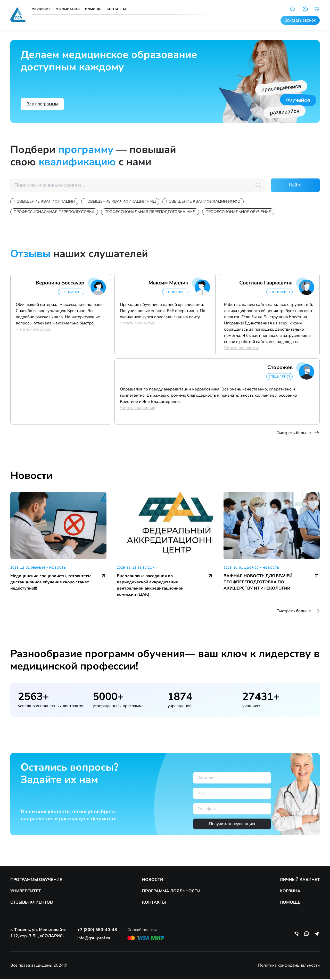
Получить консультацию (232, 825)
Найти (295, 185)
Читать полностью (33, 331)
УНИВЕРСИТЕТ (26, 892)
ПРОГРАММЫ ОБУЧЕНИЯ (36, 881)
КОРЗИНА (290, 892)
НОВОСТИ (153, 881)
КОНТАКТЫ (154, 904)
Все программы (46, 103)
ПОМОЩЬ (290, 904)
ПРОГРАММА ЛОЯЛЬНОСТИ (171, 892)
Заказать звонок (300, 20)
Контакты (116, 9)
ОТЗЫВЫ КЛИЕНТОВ (32, 904)
